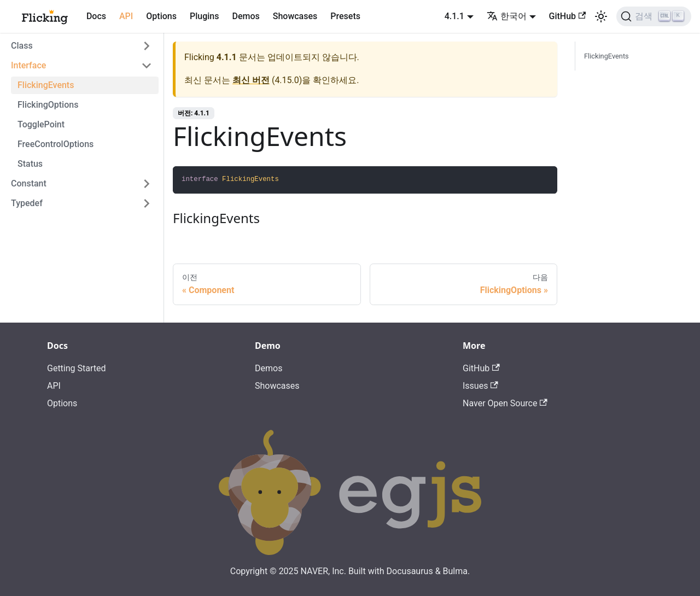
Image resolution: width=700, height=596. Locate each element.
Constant (29, 183)
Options (161, 16)
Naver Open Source (505, 403)
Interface (28, 65)
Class (22, 46)
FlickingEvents (46, 85)
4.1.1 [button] (454, 16)
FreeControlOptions (56, 144)
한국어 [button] (507, 16)
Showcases (295, 16)
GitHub (568, 16)
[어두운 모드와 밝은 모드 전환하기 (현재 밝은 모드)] (601, 16)
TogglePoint (41, 124)
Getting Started (77, 368)
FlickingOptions (48, 105)
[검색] (654, 16)
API (126, 16)
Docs (96, 16)
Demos (246, 16)
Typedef (27, 203)
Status (30, 164)
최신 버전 (251, 80)
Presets (345, 16)
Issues (480, 386)
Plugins (204, 16)
